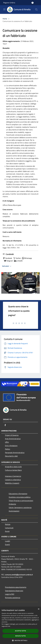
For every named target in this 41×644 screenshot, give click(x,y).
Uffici (7, 442)
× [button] (39, 609)
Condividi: (8, 254)
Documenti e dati (11, 456)
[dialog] (20, 625)
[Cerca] (36, 10)
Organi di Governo (12, 435)
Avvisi (7, 531)
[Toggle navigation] (4, 9)
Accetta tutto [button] (20, 631)
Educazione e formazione (18, 494)
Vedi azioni (7, 266)
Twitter (17, 258)
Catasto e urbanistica (13, 480)
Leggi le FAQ (10, 594)
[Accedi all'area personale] (33, 3)
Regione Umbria (9, 3)
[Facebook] (5, 425)
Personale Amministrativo (15, 453)
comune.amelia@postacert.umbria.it (19, 575)
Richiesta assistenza (13, 598)
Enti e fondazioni (11, 446)
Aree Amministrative (13, 439)
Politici (8, 449)
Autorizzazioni (14, 511)
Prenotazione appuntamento (16, 587)
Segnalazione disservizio (14, 591)
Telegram (8, 261)
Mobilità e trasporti (12, 483)
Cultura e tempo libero (13, 470)
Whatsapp (27, 258)
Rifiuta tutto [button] (20, 636)
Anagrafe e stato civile (13, 467)
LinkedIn (18, 261)
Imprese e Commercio (13, 476)
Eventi (7, 544)
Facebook (7, 258)
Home (5, 19)
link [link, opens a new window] (9, 626)
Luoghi (8, 541)
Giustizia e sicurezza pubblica (20, 497)
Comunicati (9, 528)
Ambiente (12, 504)
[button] (21, 640)
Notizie (8, 524)
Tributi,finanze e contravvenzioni (21, 501)
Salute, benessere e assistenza (20, 508)
